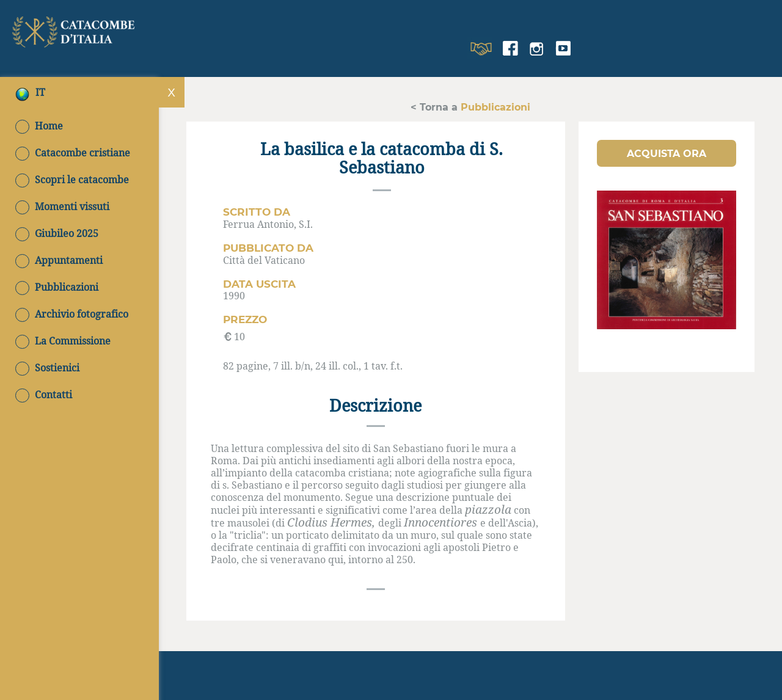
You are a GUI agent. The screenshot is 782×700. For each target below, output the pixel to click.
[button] (667, 153)
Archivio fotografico (72, 314)
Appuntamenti (59, 260)
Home (39, 126)
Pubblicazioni (57, 287)
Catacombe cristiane (73, 153)
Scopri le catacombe (72, 180)
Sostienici (47, 368)
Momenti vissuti (62, 206)
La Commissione (63, 341)
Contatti (44, 395)
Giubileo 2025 (57, 233)
